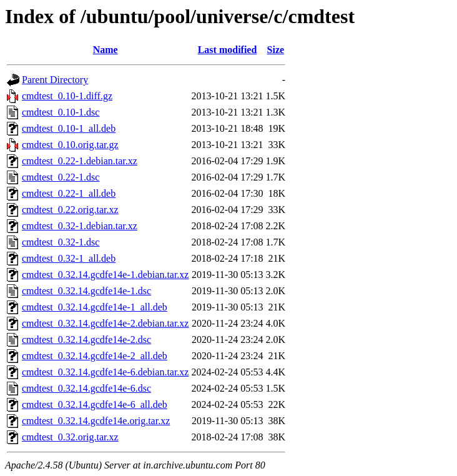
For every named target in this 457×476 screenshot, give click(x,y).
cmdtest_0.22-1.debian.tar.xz (80, 161)
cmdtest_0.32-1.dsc (61, 242)
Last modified (228, 50)
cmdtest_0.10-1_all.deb (69, 128)
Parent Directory (55, 80)
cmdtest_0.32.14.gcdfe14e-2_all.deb (95, 356)
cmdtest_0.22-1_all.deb (69, 193)
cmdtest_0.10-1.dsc (61, 112)
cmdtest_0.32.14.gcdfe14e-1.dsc (86, 291)
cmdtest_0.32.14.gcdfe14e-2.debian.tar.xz (105, 323)
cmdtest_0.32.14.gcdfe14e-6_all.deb (95, 404)
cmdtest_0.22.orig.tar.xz (70, 210)
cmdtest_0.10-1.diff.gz (67, 96)
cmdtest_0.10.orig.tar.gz (70, 145)
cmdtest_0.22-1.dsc (61, 177)
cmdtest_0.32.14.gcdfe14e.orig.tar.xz (96, 421)
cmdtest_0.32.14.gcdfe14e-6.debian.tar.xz (105, 372)
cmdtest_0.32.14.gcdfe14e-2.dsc (86, 340)
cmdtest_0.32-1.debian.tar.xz (80, 226)
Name (106, 50)
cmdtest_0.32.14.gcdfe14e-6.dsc (86, 388)
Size (276, 50)
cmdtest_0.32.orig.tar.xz (70, 437)
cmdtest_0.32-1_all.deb (69, 258)
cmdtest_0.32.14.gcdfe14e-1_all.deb (95, 307)
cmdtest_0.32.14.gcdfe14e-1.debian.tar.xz (105, 275)
